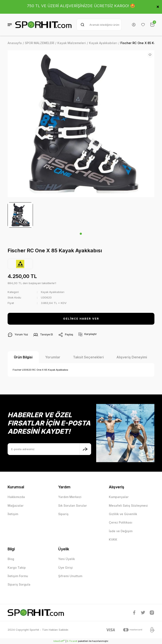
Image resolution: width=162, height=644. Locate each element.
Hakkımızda (16, 497)
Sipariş (63, 514)
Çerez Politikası (121, 522)
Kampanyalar (119, 497)
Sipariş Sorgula (19, 584)
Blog (11, 559)
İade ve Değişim (121, 531)
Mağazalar (16, 506)
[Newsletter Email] (49, 449)
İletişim (13, 514)
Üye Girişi (65, 568)
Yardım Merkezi (70, 497)
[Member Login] (134, 25)
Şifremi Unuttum (70, 576)
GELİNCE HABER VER (81, 319)
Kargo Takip (17, 568)
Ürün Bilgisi (23, 357)
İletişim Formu (18, 576)
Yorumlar (53, 357)
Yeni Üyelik (67, 559)
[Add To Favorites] (150, 55)
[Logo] (43, 25)
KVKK (113, 539)
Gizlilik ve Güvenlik (123, 514)
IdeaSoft (59, 641)
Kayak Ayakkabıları (54, 292)
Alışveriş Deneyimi (132, 357)
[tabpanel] (20, 215)
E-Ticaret (72, 641)
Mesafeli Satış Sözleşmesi (128, 506)
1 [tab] (81, 234)
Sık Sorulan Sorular (73, 506)
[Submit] (85, 449)
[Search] (99, 25)
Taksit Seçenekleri (88, 357)
